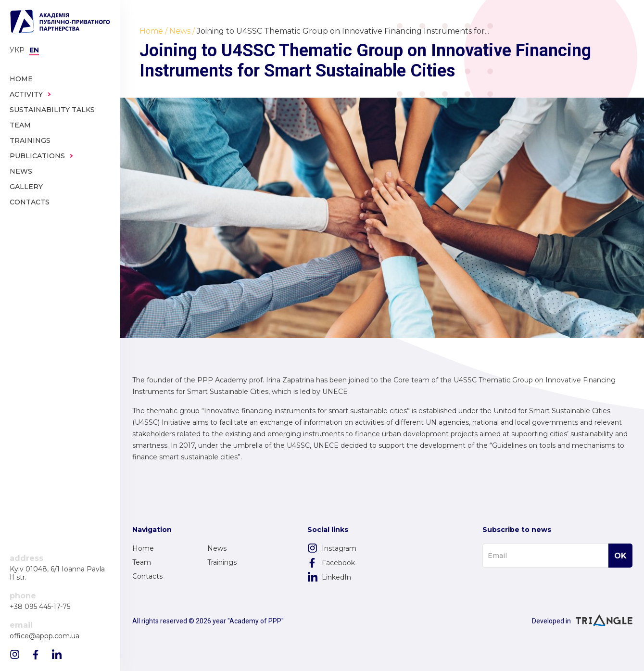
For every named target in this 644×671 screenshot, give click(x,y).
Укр (17, 50)
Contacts (147, 576)
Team (142, 562)
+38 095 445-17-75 (40, 607)
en (34, 50)
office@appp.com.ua (44, 636)
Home (143, 548)
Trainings (222, 562)
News (217, 548)
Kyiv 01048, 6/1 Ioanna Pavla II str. (57, 573)
